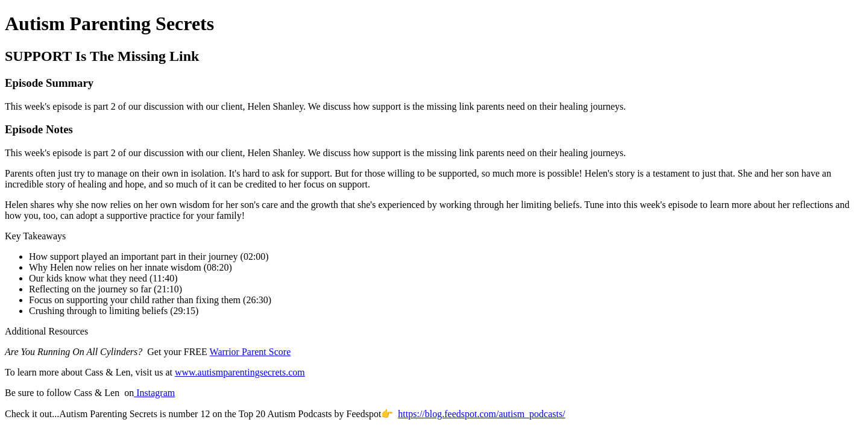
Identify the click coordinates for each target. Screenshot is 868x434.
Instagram (154, 393)
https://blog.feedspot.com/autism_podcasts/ (481, 414)
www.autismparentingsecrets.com (240, 372)
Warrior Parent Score (250, 352)
